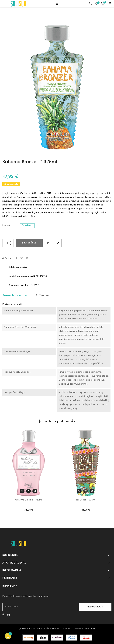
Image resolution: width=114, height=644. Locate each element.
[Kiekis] (8, 243)
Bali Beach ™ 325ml (86, 500)
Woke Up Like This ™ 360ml (29, 500)
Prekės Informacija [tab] (15, 296)
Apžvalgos (42, 296)
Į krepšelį (29, 243)
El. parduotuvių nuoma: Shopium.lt (79, 629)
